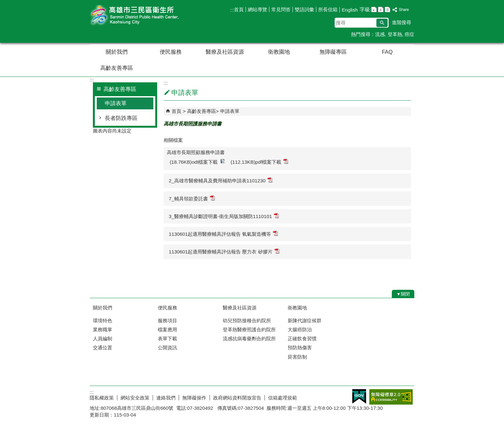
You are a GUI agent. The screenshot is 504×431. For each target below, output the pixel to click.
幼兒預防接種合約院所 (247, 321)
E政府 (359, 396)
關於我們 (117, 52)
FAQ (387, 52)
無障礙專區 (333, 52)
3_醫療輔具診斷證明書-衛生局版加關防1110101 (224, 216)
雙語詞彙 (304, 9)
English (350, 10)
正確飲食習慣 (302, 339)
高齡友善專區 (117, 68)
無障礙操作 (194, 398)
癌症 (410, 34)
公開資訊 (167, 348)
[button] (382, 23)
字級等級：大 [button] (387, 9)
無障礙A (391, 397)
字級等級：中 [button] (381, 9)
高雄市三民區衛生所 (144, 16)
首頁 (239, 9)
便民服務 (171, 52)
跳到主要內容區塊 (3, 3)
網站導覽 (257, 9)
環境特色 (103, 321)
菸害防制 (297, 357)
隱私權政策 (102, 398)
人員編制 (103, 339)
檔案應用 (167, 330)
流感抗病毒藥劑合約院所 (249, 339)
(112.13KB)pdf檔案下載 (260, 162)
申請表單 (116, 103)
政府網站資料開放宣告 (237, 398)
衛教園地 (279, 52)
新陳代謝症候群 (305, 321)
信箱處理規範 (283, 398)
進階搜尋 (401, 22)
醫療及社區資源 (225, 52)
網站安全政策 (135, 398)
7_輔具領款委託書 (192, 198)
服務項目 (167, 321)
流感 (380, 34)
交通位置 (103, 348)
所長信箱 (328, 9)
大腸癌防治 (300, 330)
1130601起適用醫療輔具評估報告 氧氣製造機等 (223, 234)
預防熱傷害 (300, 348)
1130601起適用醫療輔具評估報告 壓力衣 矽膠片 (224, 251)
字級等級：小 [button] (374, 9)
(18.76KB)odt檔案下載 (197, 162)
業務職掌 (103, 330)
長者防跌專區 (121, 118)
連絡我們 (166, 398)
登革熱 (395, 34)
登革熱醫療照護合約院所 (249, 330)
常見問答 (281, 9)
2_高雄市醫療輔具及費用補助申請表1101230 (221, 180)
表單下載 (167, 339)
